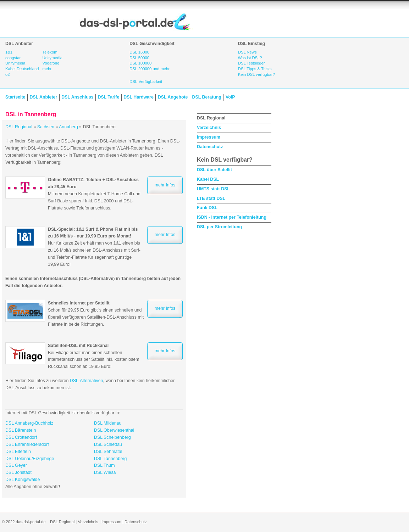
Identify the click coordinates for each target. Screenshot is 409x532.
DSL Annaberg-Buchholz (29, 423)
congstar (13, 58)
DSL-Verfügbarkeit (146, 82)
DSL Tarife (109, 97)
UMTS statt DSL (213, 189)
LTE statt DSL (211, 198)
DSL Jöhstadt (18, 472)
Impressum (209, 137)
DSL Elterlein (18, 452)
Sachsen (46, 127)
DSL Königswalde (23, 480)
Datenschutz (210, 147)
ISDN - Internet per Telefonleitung (232, 217)
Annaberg (68, 127)
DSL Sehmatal (108, 452)
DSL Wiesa (105, 472)
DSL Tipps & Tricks (255, 69)
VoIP (230, 97)
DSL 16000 (139, 52)
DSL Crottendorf (21, 437)
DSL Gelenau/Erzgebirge (30, 459)
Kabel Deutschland (22, 69)
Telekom (50, 52)
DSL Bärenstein (21, 430)
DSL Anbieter (43, 97)
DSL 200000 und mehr (150, 69)
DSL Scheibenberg (112, 437)
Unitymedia (15, 63)
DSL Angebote (173, 97)
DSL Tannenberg (110, 459)
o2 (8, 74)
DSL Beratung (206, 97)
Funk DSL (207, 208)
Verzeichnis (209, 128)
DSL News (247, 52)
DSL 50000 (139, 58)
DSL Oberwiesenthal (114, 430)
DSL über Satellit (214, 170)
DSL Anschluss (77, 97)
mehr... (49, 69)
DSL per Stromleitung (219, 227)
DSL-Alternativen (87, 381)
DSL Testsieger (252, 63)
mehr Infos (165, 185)
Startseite (15, 97)
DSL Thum (104, 465)
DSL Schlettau (108, 444)
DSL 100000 (140, 63)
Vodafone (51, 63)
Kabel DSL (208, 179)
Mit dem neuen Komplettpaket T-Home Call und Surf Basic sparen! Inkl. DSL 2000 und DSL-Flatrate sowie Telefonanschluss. (94, 194)
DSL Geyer (16, 465)
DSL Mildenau (108, 423)
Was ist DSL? (250, 58)
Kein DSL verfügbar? (256, 74)
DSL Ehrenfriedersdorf (27, 444)
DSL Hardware (138, 97)
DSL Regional (19, 127)
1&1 (9, 52)
